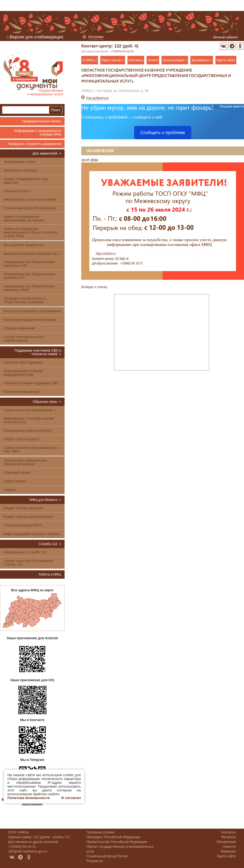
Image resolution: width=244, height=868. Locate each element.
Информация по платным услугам (30, 199)
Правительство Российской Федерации (117, 842)
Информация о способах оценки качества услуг (29, 420)
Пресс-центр (113, 60)
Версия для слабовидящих (35, 37)
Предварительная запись (41, 121)
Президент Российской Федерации (113, 837)
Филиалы (229, 837)
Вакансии (228, 851)
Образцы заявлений (19, 328)
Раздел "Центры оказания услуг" (29, 517)
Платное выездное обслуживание (30, 208)
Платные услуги (18, 191)
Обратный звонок (17, 473)
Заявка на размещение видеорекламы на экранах (24, 218)
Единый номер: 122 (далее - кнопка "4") (39, 837)
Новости (229, 847)
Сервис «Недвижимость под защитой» (25, 181)
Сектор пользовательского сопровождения (24, 339)
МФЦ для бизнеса (45, 500)
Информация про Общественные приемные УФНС (29, 288)
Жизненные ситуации (20, 170)
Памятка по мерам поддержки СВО (31, 383)
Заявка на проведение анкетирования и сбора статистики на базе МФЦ (30, 232)
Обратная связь (47, 402)
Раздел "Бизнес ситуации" (24, 508)
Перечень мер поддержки (23, 362)
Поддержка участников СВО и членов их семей (38, 352)
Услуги (153, 60)
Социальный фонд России (107, 856)
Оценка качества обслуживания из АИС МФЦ (30, 450)
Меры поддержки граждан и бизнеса (32, 534)
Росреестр (95, 861)
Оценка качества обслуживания (30, 410)
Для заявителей (47, 153)
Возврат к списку (94, 287)
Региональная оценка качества (28, 431)
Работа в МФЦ (50, 574)
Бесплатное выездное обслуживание (32, 311)
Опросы (10, 490)
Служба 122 (50, 544)
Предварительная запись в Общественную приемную (24, 300)
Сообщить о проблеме (163, 133)
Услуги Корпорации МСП (23, 525)
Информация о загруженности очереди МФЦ (38, 133)
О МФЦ (89, 60)
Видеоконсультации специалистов (32, 254)
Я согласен (71, 798)
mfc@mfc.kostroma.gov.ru (28, 851)
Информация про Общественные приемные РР (29, 276)
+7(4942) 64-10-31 (122, 51)
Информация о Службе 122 (25, 552)
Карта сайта (226, 60)
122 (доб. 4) (126, 46)
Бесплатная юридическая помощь (30, 320)
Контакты (136, 60)
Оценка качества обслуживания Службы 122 (28, 563)
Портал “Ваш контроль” (22, 439)
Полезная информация (21, 392)
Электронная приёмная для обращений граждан (25, 462)
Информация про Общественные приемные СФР (29, 264)
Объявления (100, 151)
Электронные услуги (19, 162)
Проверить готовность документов (34, 144)
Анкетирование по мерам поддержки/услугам (23, 373)
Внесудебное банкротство (24, 245)
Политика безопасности (28, 798)
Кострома (96, 37)
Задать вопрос (15, 481)
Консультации (175, 60)
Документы (202, 60)
